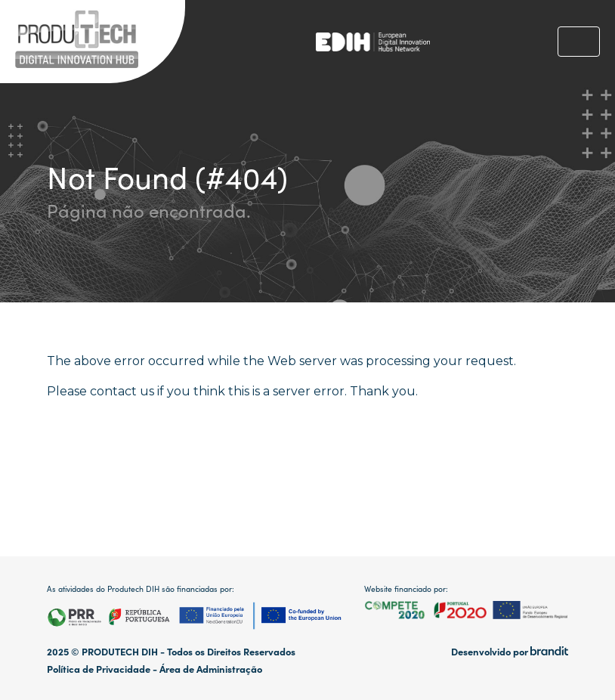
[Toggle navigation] (579, 42)
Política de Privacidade (99, 669)
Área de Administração (211, 669)
